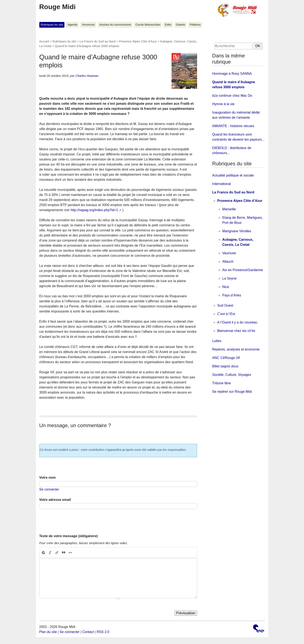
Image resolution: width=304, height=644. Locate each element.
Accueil (44, 41)
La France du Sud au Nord (98, 41)
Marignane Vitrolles (237, 231)
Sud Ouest (225, 305)
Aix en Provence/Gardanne (243, 270)
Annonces (88, 25)
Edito (168, 25)
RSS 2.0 (103, 632)
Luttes (217, 341)
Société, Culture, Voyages (232, 375)
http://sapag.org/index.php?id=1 (94, 210)
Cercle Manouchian (148, 25)
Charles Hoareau (87, 76)
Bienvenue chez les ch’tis (236, 331)
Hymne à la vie (223, 104)
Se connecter (49, 489)
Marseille (229, 209)
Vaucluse (229, 253)
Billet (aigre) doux (225, 366)
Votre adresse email (55, 500)
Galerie (181, 25)
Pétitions (195, 25)
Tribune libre (221, 383)
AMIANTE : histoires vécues (233, 126)
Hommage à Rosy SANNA (232, 74)
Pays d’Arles (232, 295)
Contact (88, 632)
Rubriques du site (52, 25)
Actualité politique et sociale (233, 175)
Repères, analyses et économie (236, 349)
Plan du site (48, 632)
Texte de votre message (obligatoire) (69, 536)
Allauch (228, 262)
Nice (226, 287)
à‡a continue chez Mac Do (232, 96)
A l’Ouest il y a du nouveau (237, 322)
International (221, 184)
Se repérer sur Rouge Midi (232, 392)
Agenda (73, 25)
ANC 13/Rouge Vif (226, 358)
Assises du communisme (115, 25)
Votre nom (48, 478)
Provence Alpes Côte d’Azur (138, 41)
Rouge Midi (57, 7)
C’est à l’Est (226, 314)
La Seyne (229, 278)
